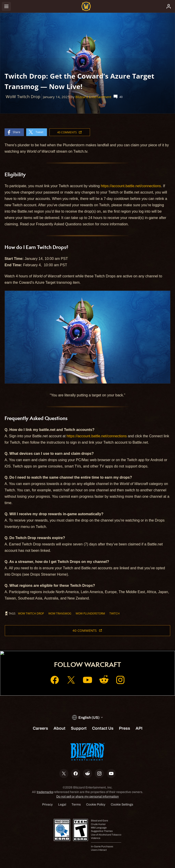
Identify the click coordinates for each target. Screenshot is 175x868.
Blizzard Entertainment (93, 97)
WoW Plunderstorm (90, 613)
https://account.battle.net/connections (131, 186)
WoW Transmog (60, 613)
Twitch (115, 613)
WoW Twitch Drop (31, 613)
